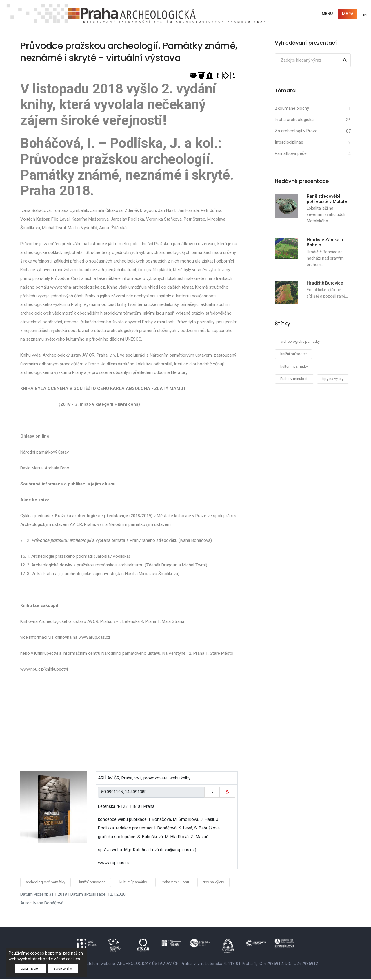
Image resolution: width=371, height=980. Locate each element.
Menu (327, 14)
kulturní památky (133, 883)
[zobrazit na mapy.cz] (228, 793)
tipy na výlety (213, 883)
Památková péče (291, 154)
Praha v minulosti (175, 883)
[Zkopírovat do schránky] (212, 793)
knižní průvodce (92, 883)
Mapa (347, 14)
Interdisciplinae (289, 142)
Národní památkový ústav (44, 453)
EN (364, 14)
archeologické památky (46, 883)
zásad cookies (67, 959)
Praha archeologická (294, 120)
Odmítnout (30, 969)
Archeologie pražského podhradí (62, 557)
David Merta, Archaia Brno (45, 469)
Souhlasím (63, 969)
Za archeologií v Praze (296, 131)
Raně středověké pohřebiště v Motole (327, 199)
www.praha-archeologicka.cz (78, 288)
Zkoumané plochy (292, 109)
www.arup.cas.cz (114, 863)
